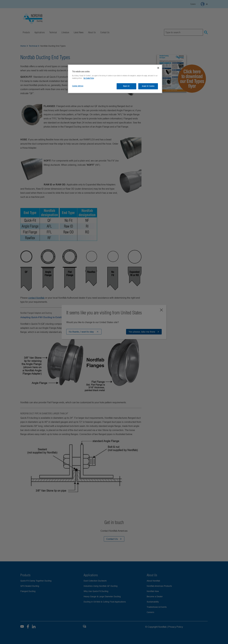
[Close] (158, 68)
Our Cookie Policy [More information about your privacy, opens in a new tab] (89, 78)
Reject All (126, 86)
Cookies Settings (78, 86)
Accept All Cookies (148, 86)
